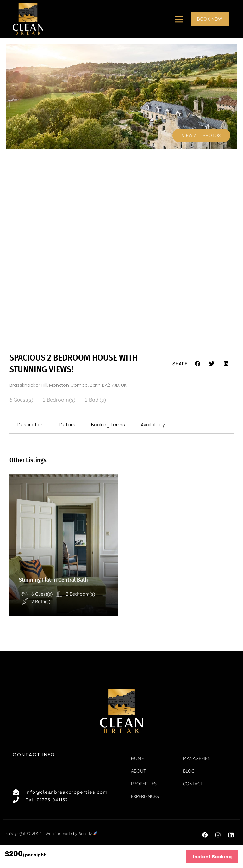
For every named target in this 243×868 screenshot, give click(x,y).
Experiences (145, 814)
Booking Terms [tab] (111, 426)
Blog (189, 789)
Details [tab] (69, 426)
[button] (198, 364)
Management (198, 776)
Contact (193, 801)
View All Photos (201, 135)
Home (137, 776)
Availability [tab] (158, 426)
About (138, 789)
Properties (144, 801)
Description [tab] (31, 426)
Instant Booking (212, 857)
